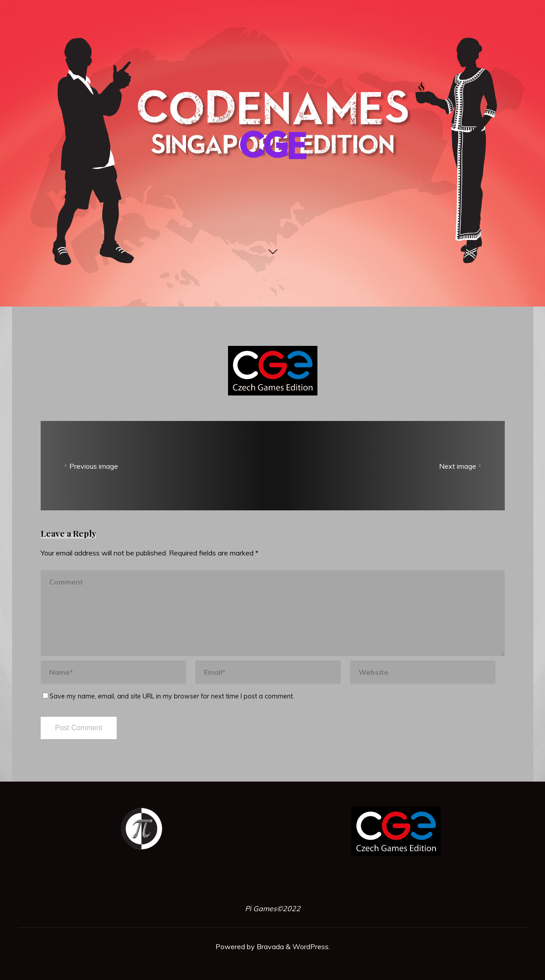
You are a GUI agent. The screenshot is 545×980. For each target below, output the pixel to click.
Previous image (90, 466)
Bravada (269, 946)
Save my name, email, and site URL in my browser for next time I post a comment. (168, 696)
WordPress (311, 946)
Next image (461, 466)
